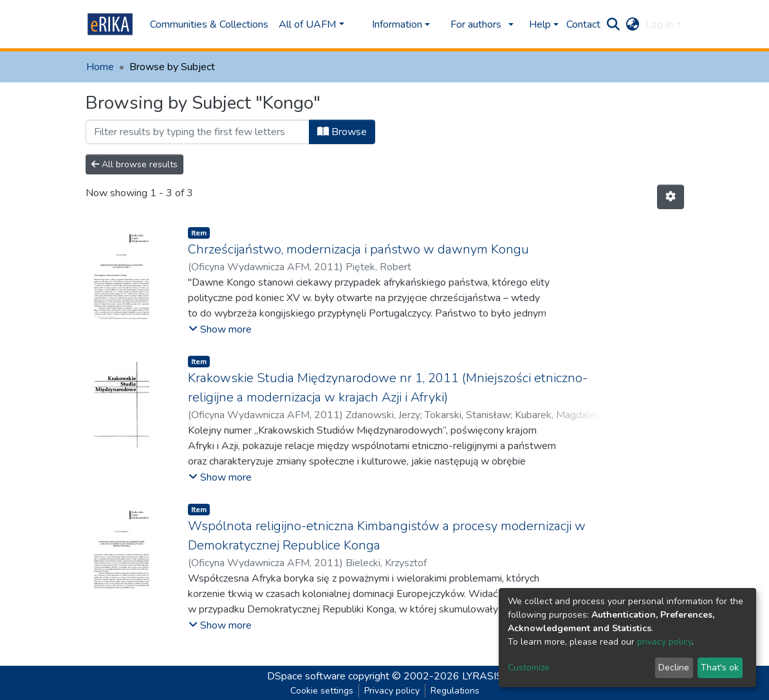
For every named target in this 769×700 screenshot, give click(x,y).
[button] (632, 24)
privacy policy (664, 642)
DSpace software (306, 676)
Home (100, 67)
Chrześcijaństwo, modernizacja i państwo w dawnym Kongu (358, 249)
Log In (659, 24)
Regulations (455, 691)
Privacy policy (392, 691)
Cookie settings (322, 691)
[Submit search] (613, 24)
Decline (674, 668)
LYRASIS (482, 676)
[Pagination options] (671, 197)
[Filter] (198, 132)
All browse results (134, 164)
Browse (342, 132)
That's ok (720, 668)
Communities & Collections (209, 24)
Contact (583, 24)
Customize (529, 668)
